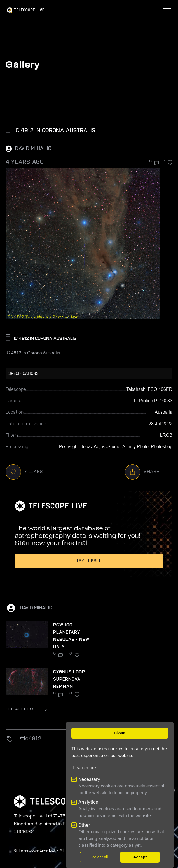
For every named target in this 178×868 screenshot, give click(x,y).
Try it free (89, 561)
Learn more (85, 768)
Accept (140, 857)
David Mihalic (33, 148)
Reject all (99, 857)
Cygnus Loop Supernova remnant (69, 679)
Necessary (89, 779)
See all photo (26, 709)
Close (120, 733)
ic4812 (33, 739)
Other (84, 825)
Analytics (88, 802)
